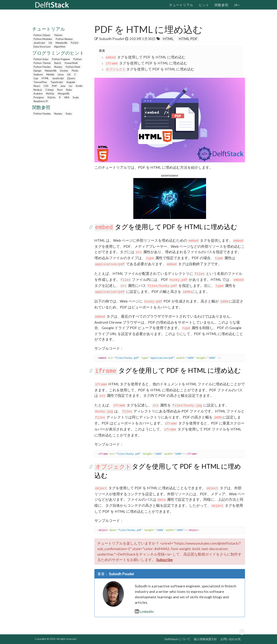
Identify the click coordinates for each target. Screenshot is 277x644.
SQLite (51, 97)
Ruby (69, 90)
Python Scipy (41, 59)
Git (50, 43)
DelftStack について (177, 639)
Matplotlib (61, 43)
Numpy (58, 67)
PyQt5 (75, 43)
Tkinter (58, 35)
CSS (46, 86)
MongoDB (64, 93)
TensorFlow (40, 82)
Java (63, 86)
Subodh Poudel (112, 39)
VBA (67, 97)
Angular (71, 82)
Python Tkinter (42, 63)
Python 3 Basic (42, 35)
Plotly (75, 71)
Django (37, 71)
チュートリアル (181, 5)
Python (77, 59)
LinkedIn (144, 611)
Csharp (50, 90)
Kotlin (79, 86)
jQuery (71, 78)
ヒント (204, 5)
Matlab (50, 74)
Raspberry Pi (41, 101)
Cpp (36, 78)
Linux (61, 74)
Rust (60, 90)
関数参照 (222, 5)
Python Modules (43, 39)
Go (70, 86)
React (37, 86)
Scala (76, 97)
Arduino (38, 93)
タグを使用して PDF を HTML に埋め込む (145, 57)
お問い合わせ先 (231, 639)
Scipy (69, 113)
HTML (45, 78)
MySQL (50, 93)
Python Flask (73, 67)
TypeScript (57, 82)
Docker (64, 71)
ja (237, 5)
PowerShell (71, 63)
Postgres (39, 97)
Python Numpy (64, 39)
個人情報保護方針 (205, 639)
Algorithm (60, 47)
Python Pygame (61, 59)
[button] (170, 198)
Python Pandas (42, 67)
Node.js (38, 90)
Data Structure (42, 47)
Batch (58, 63)
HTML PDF (188, 39)
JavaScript (39, 43)
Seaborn (38, 74)
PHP (54, 86)
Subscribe (164, 560)
